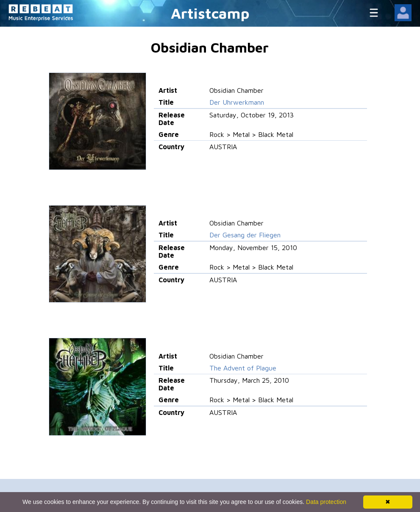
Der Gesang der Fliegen (245, 235)
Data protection (326, 502)
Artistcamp (210, 13)
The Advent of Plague (243, 368)
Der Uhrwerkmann (237, 102)
